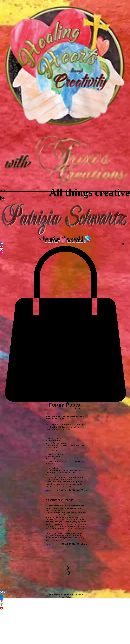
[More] (48, 491)
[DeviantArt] (65, 605)
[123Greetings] (65, 593)
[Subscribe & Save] (65, 573)
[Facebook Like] (65, 583)
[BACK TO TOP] (65, 568)
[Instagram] (65, 602)
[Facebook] (65, 599)
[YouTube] (65, 608)
